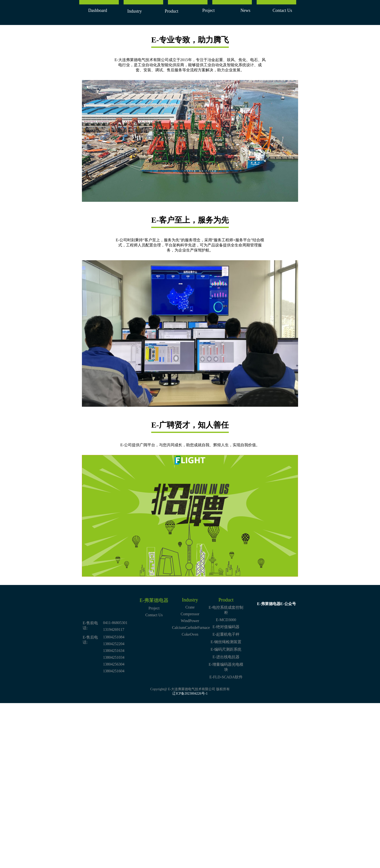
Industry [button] (135, 11)
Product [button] (172, 11)
